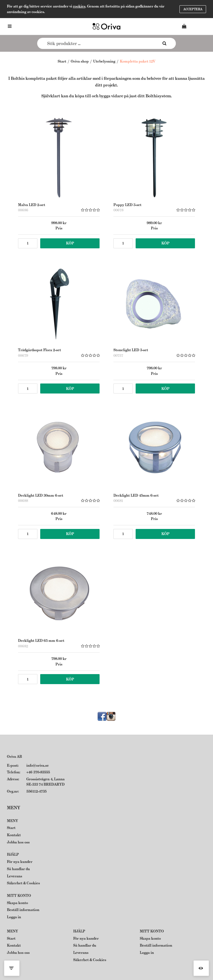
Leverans (15, 876)
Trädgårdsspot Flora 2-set (40, 350)
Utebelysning (104, 61)
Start (62, 61)
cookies (79, 6)
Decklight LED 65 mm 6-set (41, 641)
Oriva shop (80, 61)
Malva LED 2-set (32, 205)
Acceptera (193, 9)
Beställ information (23, 910)
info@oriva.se (38, 765)
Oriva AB (14, 757)
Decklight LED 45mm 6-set (136, 495)
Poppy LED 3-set (127, 205)
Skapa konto (17, 903)
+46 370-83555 (38, 772)
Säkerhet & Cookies (23, 883)
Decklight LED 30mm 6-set (41, 495)
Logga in (14, 917)
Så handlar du (18, 869)
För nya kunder (20, 862)
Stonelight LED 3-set (131, 350)
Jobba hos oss (18, 842)
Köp (70, 243)
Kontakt (14, 835)
